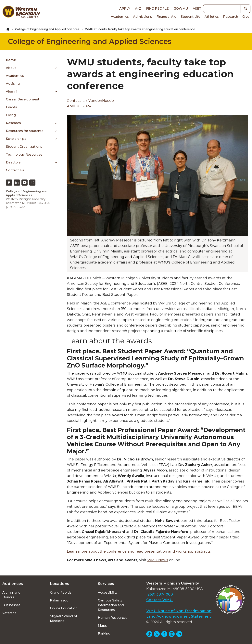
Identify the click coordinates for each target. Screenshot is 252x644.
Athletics (212, 17)
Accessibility (108, 592)
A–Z (138, 9)
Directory (13, 162)
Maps (102, 626)
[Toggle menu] (54, 68)
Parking (104, 633)
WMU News (158, 560)
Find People (157, 9)
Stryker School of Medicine (64, 618)
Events (11, 107)
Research (231, 17)
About (11, 68)
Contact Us (15, 170)
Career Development (23, 99)
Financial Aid (166, 17)
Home (11, 60)
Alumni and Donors (11, 595)
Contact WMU (159, 600)
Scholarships (16, 139)
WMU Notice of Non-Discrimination (179, 611)
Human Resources (113, 618)
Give (246, 17)
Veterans (9, 613)
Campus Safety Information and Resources (111, 605)
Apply (125, 9)
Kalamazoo (59, 600)
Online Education (64, 608)
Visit (197, 9)
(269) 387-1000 (160, 594)
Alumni (12, 91)
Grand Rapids (61, 592)
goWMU (181, 9)
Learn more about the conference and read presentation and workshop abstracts (139, 551)
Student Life (190, 17)
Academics (120, 17)
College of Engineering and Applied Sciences (47, 29)
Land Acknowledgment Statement (179, 616)
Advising (13, 84)
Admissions (143, 17)
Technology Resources (24, 155)
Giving (11, 115)
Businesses (11, 605)
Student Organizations (24, 147)
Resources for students (25, 131)
